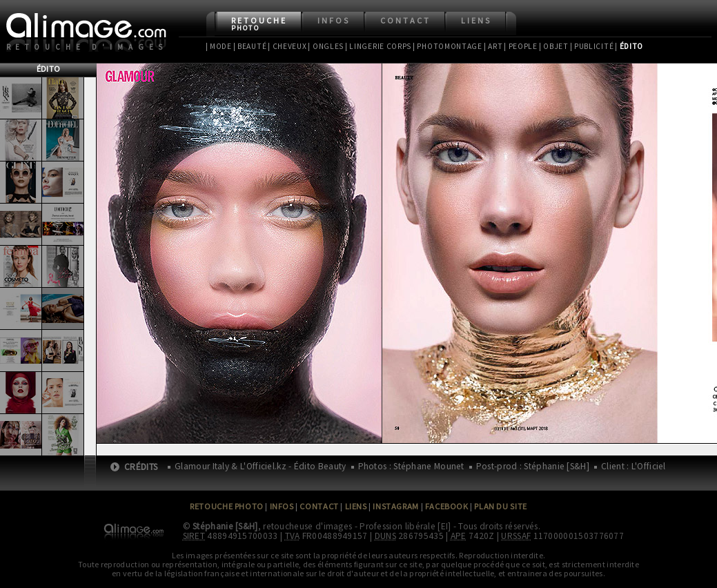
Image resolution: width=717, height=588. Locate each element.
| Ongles (326, 46)
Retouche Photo (227, 506)
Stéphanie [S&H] (225, 526)
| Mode (219, 46)
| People (521, 46)
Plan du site (500, 506)
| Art (493, 46)
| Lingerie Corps (378, 46)
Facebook (447, 506)
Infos (334, 20)
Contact (405, 20)
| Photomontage (448, 46)
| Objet (554, 46)
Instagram (395, 506)
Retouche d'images (87, 47)
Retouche (259, 24)
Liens (476, 20)
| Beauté (250, 46)
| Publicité (592, 46)
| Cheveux (287, 46)
